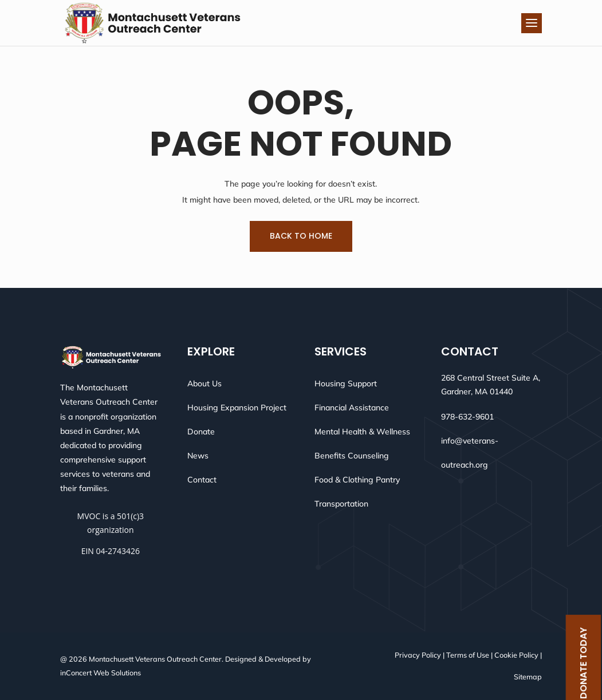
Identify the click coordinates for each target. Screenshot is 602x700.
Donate (201, 432)
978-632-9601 (467, 417)
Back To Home (301, 236)
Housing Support (346, 383)
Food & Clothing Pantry (357, 480)
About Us (204, 383)
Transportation (341, 504)
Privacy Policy (418, 655)
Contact (202, 480)
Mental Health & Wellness (362, 432)
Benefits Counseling (352, 456)
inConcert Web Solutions (101, 673)
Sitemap (528, 677)
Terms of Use (468, 655)
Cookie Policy (516, 655)
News (198, 456)
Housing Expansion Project (237, 408)
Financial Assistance (352, 408)
